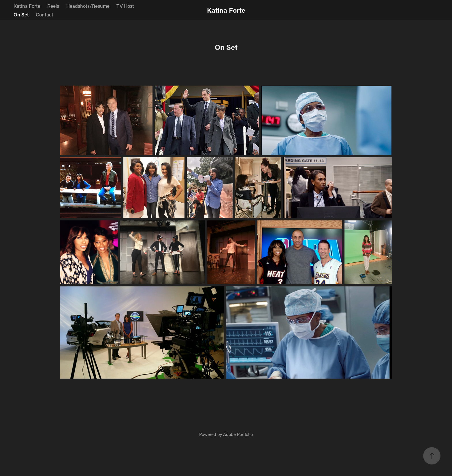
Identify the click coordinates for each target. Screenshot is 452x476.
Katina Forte (27, 6)
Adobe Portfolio (238, 434)
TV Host (125, 6)
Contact (45, 14)
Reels (53, 6)
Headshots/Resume (88, 6)
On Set (21, 14)
